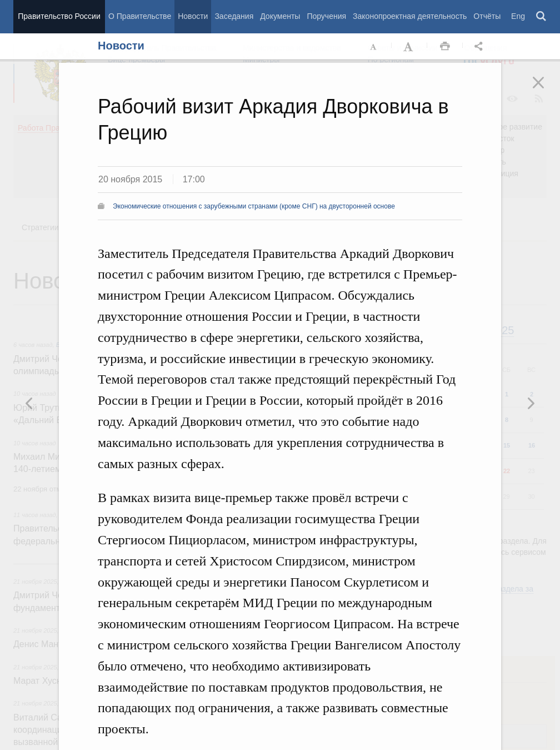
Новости (193, 16)
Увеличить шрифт (409, 47)
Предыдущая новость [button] (531, 403)
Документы (280, 16)
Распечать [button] (445, 47)
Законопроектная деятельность (410, 16)
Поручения (326, 16)
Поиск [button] (542, 17)
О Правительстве (140, 16)
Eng (518, 16)
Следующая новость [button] (29, 403)
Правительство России (59, 16)
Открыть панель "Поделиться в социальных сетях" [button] (481, 47)
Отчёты (487, 16)
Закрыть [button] (546, 90)
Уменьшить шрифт (374, 47)
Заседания (234, 16)
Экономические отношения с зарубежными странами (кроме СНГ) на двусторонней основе (254, 206)
